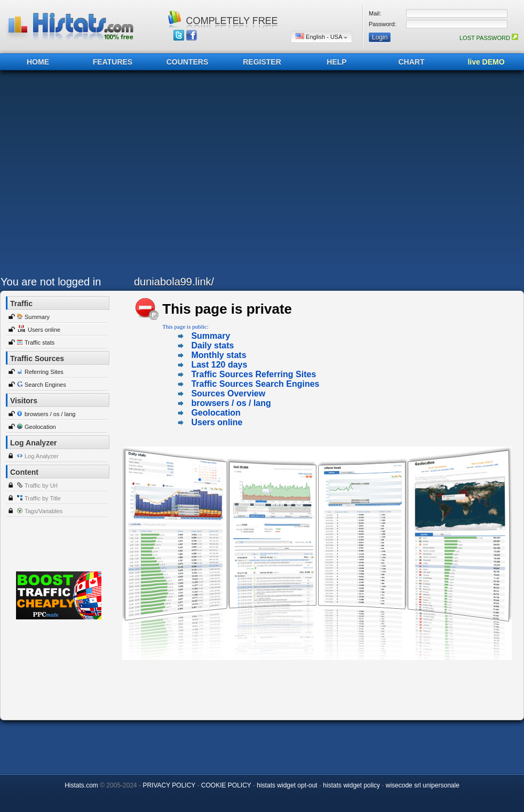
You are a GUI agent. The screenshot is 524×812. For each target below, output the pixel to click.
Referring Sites (44, 372)
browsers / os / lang (50, 414)
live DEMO (486, 62)
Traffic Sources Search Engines (255, 384)
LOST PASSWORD (489, 38)
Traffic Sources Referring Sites (253, 374)
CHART (412, 62)
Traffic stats (39, 343)
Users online (44, 330)
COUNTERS (188, 62)
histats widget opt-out (287, 785)
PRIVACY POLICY (169, 785)
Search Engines (45, 385)
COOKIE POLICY (226, 785)
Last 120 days (219, 365)
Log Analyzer (42, 456)
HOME (38, 62)
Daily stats (212, 345)
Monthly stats (219, 355)
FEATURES (113, 62)
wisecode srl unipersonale (423, 785)
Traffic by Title (43, 498)
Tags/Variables (43, 511)
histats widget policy (351, 785)
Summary (37, 317)
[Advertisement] (101, 176)
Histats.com (81, 785)
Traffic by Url (41, 485)
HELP (336, 62)
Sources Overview (228, 393)
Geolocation (40, 427)
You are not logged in (51, 282)
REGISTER (262, 62)
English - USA (321, 37)
